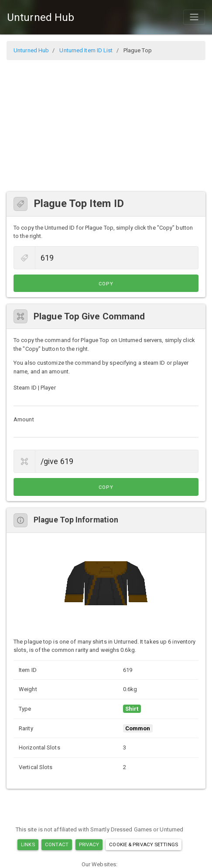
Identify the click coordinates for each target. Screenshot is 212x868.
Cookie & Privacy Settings (144, 844)
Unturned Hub (41, 17)
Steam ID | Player (35, 388)
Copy (106, 284)
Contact (57, 844)
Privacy (89, 844)
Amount (24, 419)
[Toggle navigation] (194, 17)
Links (28, 844)
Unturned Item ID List (86, 50)
